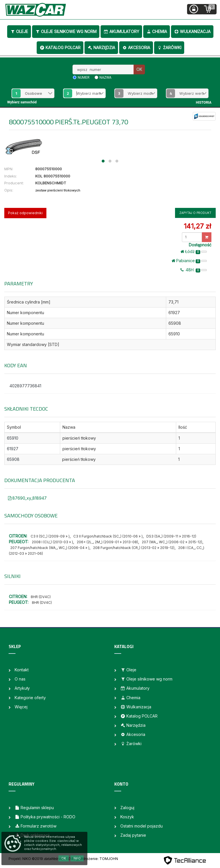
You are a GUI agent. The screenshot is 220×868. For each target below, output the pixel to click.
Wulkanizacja (192, 31)
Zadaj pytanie (133, 835)
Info (77, 858)
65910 (13, 438)
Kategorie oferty (30, 698)
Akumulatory (121, 31)
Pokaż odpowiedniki (25, 213)
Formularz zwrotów (36, 826)
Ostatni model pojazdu (142, 826)
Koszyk (127, 817)
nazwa (105, 78)
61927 (13, 449)
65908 (13, 459)
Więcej (21, 707)
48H (194, 270)
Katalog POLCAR (60, 48)
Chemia (157, 31)
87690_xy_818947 (27, 498)
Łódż (194, 252)
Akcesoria (136, 48)
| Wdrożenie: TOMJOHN (98, 859)
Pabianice (189, 261)
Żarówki (169, 48)
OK (139, 69)
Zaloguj (127, 808)
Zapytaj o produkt (195, 213)
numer (84, 78)
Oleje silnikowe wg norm (66, 31)
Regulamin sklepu (34, 808)
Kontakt (22, 670)
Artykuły (22, 688)
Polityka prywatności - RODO (45, 817)
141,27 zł (197, 226)
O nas (20, 679)
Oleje (19, 31)
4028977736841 (25, 386)
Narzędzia (101, 48)
